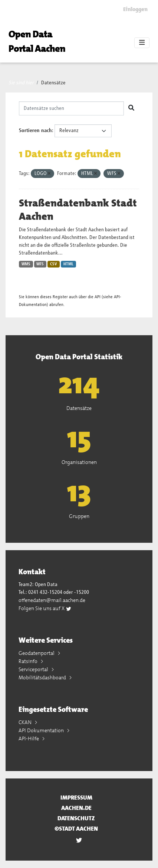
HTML (68, 264)
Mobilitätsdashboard (43, 677)
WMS (26, 264)
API (98, 297)
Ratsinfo (29, 661)
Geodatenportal (37, 653)
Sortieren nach (35, 131)
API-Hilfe (29, 739)
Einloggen (135, 9)
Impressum (76, 798)
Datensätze (53, 83)
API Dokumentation (42, 730)
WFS (40, 264)
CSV (54, 264)
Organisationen (79, 462)
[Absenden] (131, 108)
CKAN (26, 722)
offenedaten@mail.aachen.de (52, 600)
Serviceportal (34, 669)
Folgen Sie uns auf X (45, 608)
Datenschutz (76, 818)
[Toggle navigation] (142, 43)
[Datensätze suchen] (71, 108)
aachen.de (76, 808)
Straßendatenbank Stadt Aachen (78, 210)
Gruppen (79, 516)
